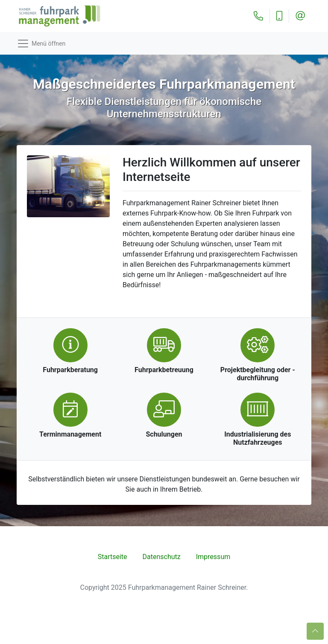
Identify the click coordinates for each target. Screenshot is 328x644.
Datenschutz (162, 557)
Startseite (113, 557)
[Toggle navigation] (164, 44)
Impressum (213, 557)
